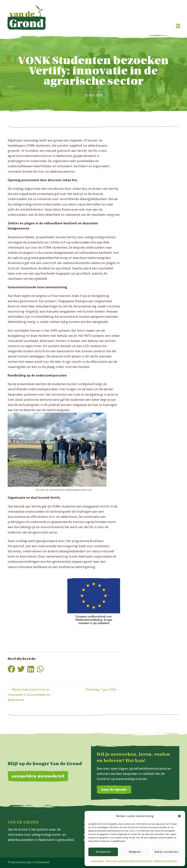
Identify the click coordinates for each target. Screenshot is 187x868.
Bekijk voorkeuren (166, 852)
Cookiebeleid (97, 861)
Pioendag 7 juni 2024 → (103, 689)
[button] (179, 816)
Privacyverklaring (19, 862)
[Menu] (178, 26)
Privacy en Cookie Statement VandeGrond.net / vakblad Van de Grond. (141, 861)
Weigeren (135, 852)
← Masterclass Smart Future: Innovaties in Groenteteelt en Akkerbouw (29, 695)
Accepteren (103, 852)
